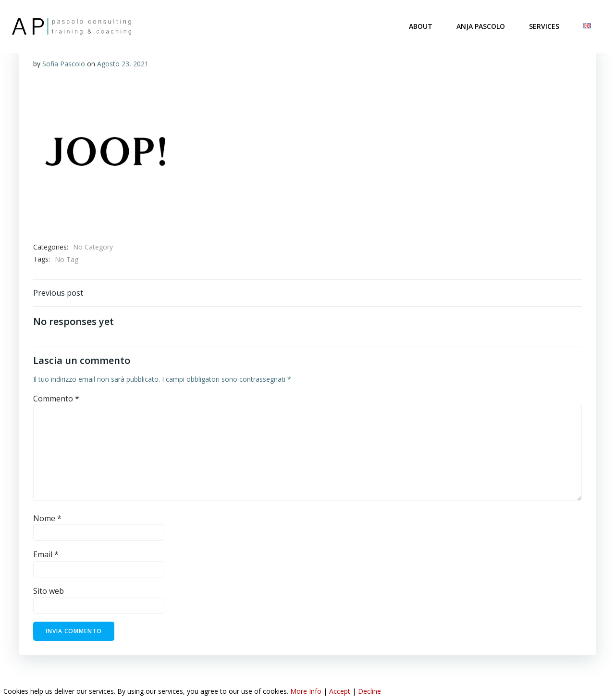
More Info (306, 691)
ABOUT (421, 26)
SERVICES (545, 26)
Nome (47, 519)
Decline (369, 691)
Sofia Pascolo (64, 64)
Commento (56, 400)
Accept (340, 691)
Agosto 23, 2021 (123, 64)
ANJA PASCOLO (481, 26)
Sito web (49, 592)
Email (46, 556)
